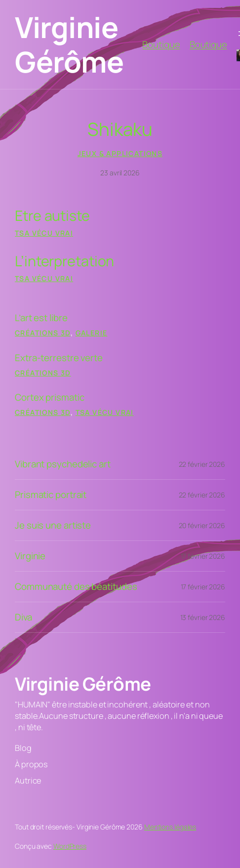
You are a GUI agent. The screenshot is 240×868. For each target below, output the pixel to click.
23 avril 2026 (120, 173)
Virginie (30, 556)
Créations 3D (43, 333)
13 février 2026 (203, 617)
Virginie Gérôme (69, 44)
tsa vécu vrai (44, 233)
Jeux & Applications (120, 153)
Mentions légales (170, 827)
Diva (23, 617)
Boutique (161, 44)
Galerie (92, 333)
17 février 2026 (203, 556)
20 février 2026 (202, 525)
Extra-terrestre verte (59, 358)
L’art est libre (41, 318)
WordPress (70, 846)
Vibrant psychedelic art (63, 464)
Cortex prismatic (49, 397)
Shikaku (120, 129)
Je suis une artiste (53, 525)
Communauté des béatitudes (76, 587)
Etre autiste (52, 215)
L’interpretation (64, 260)
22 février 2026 (202, 464)
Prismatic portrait (51, 495)
